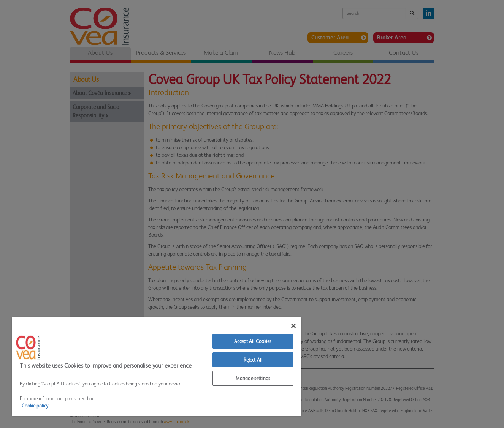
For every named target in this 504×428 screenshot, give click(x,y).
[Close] (293, 326)
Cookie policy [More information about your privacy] (35, 406)
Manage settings (253, 378)
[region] (157, 367)
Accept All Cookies (253, 341)
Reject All (253, 360)
